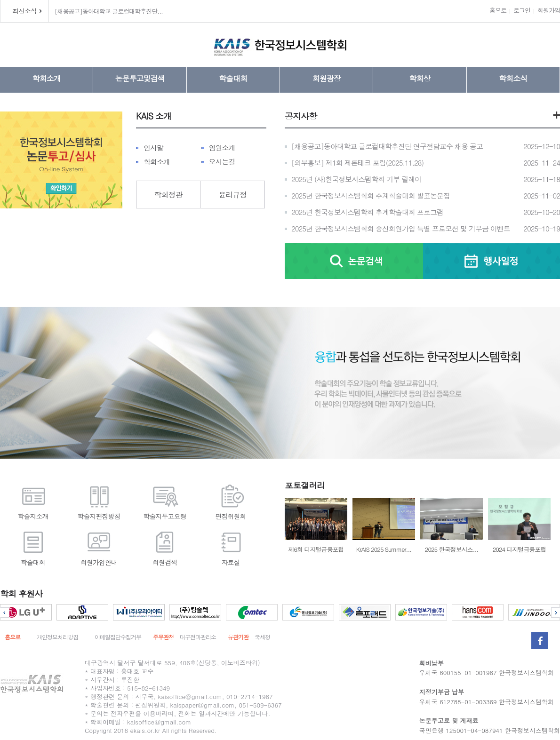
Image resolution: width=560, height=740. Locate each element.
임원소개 (222, 148)
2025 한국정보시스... (452, 526)
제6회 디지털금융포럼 (316, 526)
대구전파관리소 (198, 637)
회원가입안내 (99, 547)
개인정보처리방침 (57, 637)
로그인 (522, 10)
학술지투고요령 (165, 501)
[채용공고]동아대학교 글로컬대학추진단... (109, 11)
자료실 (231, 547)
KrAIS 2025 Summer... (384, 526)
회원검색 (165, 547)
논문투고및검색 (140, 78)
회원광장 (327, 78)
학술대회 (233, 78)
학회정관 (168, 195)
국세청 (262, 637)
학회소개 (47, 78)
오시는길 (222, 162)
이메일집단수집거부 (118, 637)
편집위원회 (231, 501)
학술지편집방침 (99, 501)
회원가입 (549, 10)
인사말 (153, 148)
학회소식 (513, 78)
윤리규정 (232, 195)
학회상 (420, 78)
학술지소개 (33, 501)
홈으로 (498, 10)
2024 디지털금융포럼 (519, 526)
